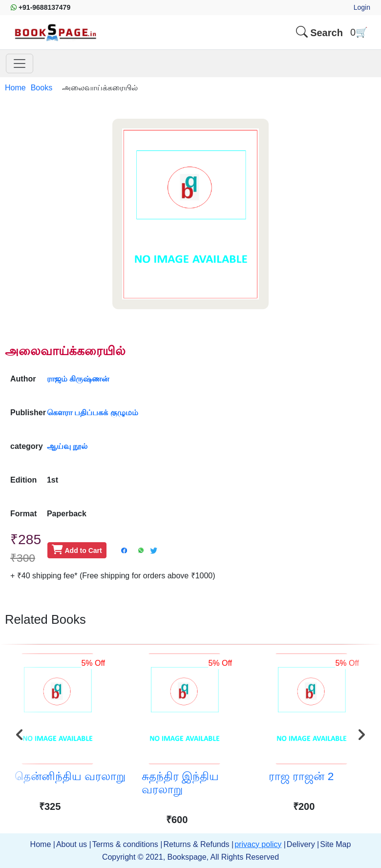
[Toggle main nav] (20, 64)
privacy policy (258, 844)
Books (42, 88)
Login (362, 7)
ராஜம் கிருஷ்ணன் (78, 379)
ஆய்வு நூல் (67, 446)
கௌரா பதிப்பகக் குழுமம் (93, 413)
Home (15, 88)
